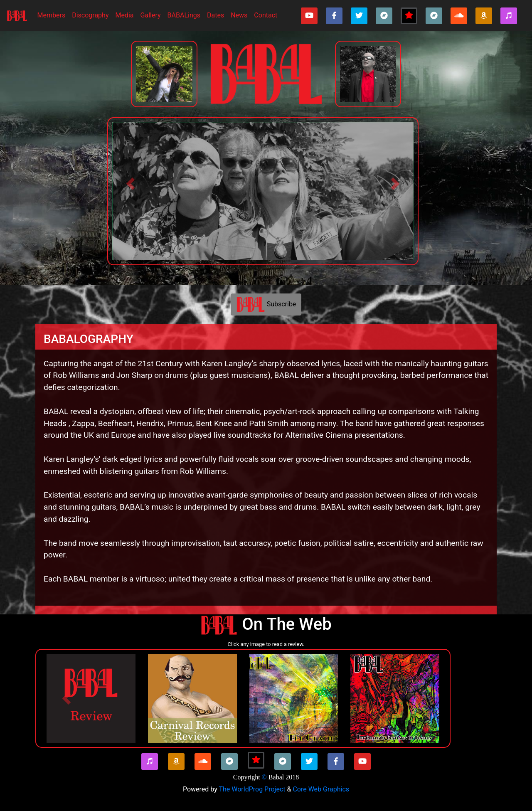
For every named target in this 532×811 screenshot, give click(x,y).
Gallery (151, 15)
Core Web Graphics (321, 789)
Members (53, 15)
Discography (90, 15)
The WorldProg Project (252, 789)
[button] (131, 184)
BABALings (184, 15)
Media (124, 15)
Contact (266, 15)
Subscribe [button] (266, 305)
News (239, 15)
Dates (216, 15)
